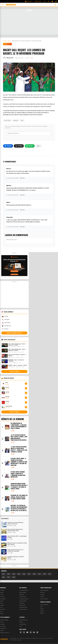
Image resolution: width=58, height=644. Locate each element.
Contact (21, 622)
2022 (24, 574)
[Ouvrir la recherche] (55, 5)
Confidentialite (23, 624)
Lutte (1, 607)
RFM (41, 607)
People (2, 601)
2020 (34, 574)
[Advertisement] (29, 22)
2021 (29, 574)
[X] (24, 632)
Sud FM (42, 611)
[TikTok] (37, 632)
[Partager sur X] (19, 146)
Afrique (2, 614)
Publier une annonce (4, 633)
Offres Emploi (22, 605)
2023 (19, 574)
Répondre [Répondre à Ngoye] (22, 210)
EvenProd (43, 595)
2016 (3, 577)
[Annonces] (29, 1)
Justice (2, 595)
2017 (50, 574)
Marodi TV (43, 593)
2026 (3, 574)
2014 (14, 577)
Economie (2, 597)
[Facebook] (45, 1)
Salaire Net (22, 595)
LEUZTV (42, 597)
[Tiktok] (56, 1)
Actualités (7, 44)
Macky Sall (16, 120)
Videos (2, 612)
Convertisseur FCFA (24, 590)
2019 (39, 574)
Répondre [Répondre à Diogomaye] (22, 227)
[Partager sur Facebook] (8, 146)
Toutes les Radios (44, 605)
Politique (2, 590)
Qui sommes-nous (23, 620)
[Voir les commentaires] (39, 146)
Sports (2, 603)
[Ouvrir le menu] (3, 5)
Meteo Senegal (23, 593)
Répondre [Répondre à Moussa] (22, 178)
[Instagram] (31, 632)
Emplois (5, 317)
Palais (22, 120)
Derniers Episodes (44, 590)
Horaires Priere (23, 597)
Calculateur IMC (23, 601)
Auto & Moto (6, 323)
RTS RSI (42, 613)
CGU (20, 626)
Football (2, 605)
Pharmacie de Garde (24, 599)
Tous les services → (24, 610)
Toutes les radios (14, 412)
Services (5, 329)
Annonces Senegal (4, 620)
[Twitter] (49, 1)
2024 (14, 574)
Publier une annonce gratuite (14, 333)
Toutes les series (14, 372)
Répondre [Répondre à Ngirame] (22, 195)
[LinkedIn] (34, 632)
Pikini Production (44, 599)
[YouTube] (52, 1)
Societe (2, 593)
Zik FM (42, 609)
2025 (9, 574)
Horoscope (22, 603)
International (3, 599)
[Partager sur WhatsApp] (30, 146)
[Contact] (38, 1)
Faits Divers (3, 610)
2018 (44, 574)
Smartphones (6, 326)
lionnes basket (7, 120)
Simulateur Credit (23, 607)
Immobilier (6, 320)
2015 (9, 577)
